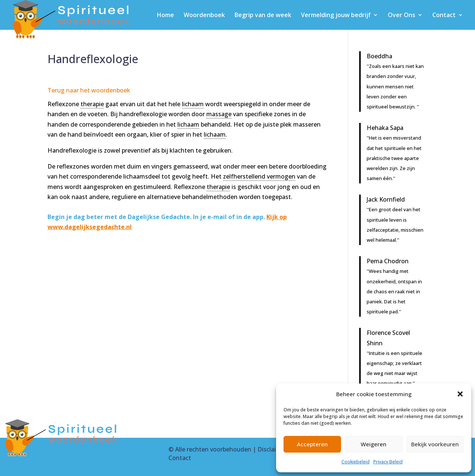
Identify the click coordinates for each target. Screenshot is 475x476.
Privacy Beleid (388, 462)
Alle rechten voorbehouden (213, 449)
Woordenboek (204, 16)
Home (166, 16)
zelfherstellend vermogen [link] (259, 176)
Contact (444, 16)
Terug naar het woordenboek (89, 90)
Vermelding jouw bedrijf (336, 16)
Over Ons (402, 16)
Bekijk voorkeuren (435, 444)
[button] (460, 394)
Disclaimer (272, 449)
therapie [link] (92, 104)
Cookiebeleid (356, 462)
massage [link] (219, 114)
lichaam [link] (193, 104)
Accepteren (312, 444)
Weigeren (374, 444)
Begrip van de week (263, 16)
